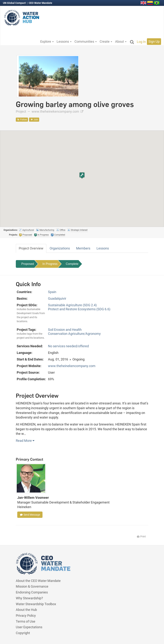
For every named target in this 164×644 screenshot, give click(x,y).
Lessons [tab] (103, 248)
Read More (25, 441)
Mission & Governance (32, 586)
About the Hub (26, 610)
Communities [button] (86, 41)
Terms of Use (26, 621)
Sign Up (154, 41)
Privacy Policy (26, 616)
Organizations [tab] (60, 248)
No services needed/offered (68, 346)
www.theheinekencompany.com (57, 111)
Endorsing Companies (32, 592)
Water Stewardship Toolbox (36, 604)
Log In (141, 42)
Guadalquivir (57, 298)
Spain (52, 292)
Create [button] (106, 41)
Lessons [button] (64, 41)
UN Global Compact (15, 3)
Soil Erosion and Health (65, 330)
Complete (72, 264)
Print (141, 536)
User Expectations (29, 627)
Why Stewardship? (29, 598)
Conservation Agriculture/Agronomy (74, 334)
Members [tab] (83, 248)
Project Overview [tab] (31, 248)
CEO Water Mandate (40, 3)
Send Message (30, 515)
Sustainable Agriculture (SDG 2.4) (72, 305)
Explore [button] (47, 41)
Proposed (28, 264)
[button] (82, 175)
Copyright (23, 633)
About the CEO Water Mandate (38, 581)
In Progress (50, 264)
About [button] (121, 41)
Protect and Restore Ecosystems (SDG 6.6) (79, 309)
